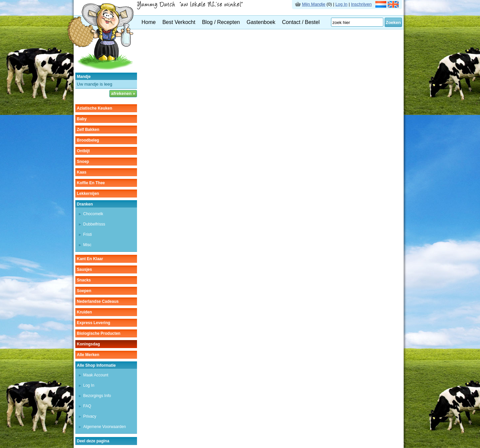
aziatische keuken (95, 108)
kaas (82, 172)
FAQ (87, 406)
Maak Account (96, 375)
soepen (84, 291)
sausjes (84, 269)
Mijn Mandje (314, 4)
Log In (341, 4)
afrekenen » (123, 93)
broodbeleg (88, 140)
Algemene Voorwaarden (105, 427)
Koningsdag (88, 344)
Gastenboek (261, 22)
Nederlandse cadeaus (98, 301)
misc (87, 245)
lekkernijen (88, 194)
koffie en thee (91, 183)
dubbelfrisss (94, 224)
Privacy (90, 416)
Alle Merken (88, 355)
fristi (88, 234)
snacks (84, 280)
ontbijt (83, 151)
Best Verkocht (179, 22)
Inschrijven (361, 4)
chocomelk (93, 214)
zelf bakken (88, 130)
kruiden (84, 312)
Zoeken (393, 22)
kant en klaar (90, 259)
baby (82, 119)
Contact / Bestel (301, 22)
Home (149, 22)
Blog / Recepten (221, 22)
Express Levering (94, 323)
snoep (83, 162)
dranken (85, 204)
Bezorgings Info (97, 396)
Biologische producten (99, 333)
